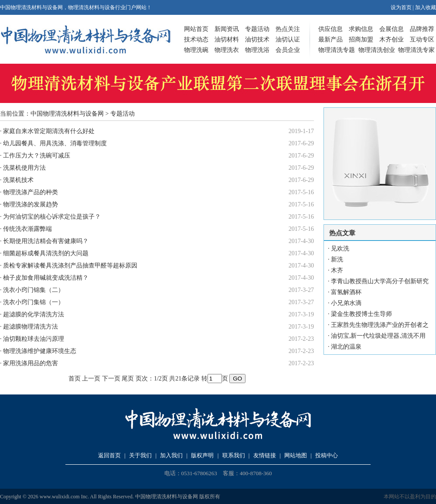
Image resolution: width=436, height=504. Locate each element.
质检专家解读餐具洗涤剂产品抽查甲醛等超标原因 (70, 266)
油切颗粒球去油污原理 (34, 339)
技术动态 (196, 39)
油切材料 (227, 39)
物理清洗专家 (416, 50)
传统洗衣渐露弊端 (27, 229)
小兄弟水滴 (346, 303)
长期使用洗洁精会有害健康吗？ (46, 241)
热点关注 (288, 29)
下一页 (111, 379)
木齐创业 (392, 39)
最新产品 (330, 39)
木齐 (337, 270)
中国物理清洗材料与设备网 (67, 114)
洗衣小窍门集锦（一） (34, 302)
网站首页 (196, 29)
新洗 (337, 259)
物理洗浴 (257, 50)
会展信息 (392, 29)
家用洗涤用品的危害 (31, 363)
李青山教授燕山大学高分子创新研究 (380, 281)
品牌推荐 (422, 29)
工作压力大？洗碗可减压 (37, 156)
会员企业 (288, 50)
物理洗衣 (227, 50)
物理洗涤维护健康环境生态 (40, 351)
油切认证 (288, 39)
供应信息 (330, 29)
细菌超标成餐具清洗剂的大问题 (46, 253)
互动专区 (422, 39)
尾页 (128, 379)
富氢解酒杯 (346, 292)
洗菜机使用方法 (24, 168)
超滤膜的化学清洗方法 (34, 314)
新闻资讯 (227, 29)
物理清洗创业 (377, 50)
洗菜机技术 (18, 180)
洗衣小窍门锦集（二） (34, 290)
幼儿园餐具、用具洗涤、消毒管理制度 (55, 143)
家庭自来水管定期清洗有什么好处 (49, 131)
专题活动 (257, 29)
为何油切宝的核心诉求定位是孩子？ (52, 217)
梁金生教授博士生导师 (361, 314)
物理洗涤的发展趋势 (31, 204)
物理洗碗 (196, 50)
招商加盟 (361, 39)
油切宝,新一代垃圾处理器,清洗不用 (378, 336)
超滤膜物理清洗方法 (31, 327)
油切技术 (257, 39)
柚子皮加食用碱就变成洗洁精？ (46, 278)
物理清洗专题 (337, 50)
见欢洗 (340, 249)
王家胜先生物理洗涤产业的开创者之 (380, 325)
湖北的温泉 (346, 347)
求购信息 (361, 29)
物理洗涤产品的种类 (31, 192)
